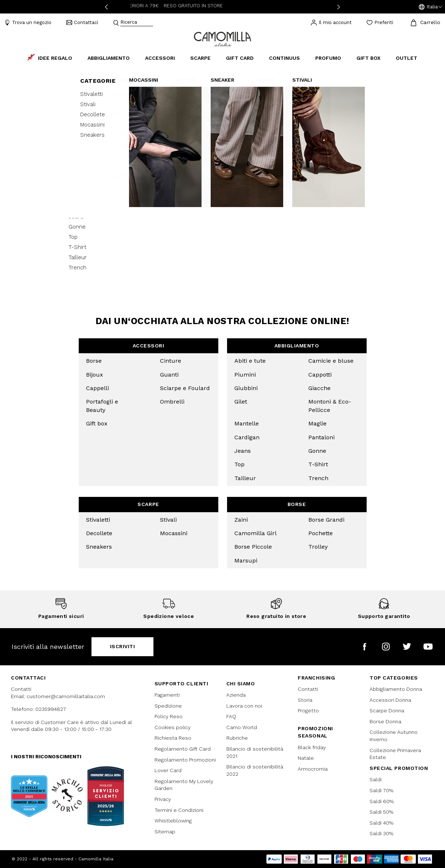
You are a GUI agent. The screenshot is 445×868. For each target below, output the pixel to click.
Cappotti (320, 375)
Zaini (241, 520)
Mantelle (247, 423)
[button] (430, 7)
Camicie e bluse (331, 361)
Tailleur (245, 478)
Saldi (376, 779)
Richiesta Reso (173, 738)
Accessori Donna (390, 700)
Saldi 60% (382, 801)
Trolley (318, 547)
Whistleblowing (173, 821)
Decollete (99, 533)
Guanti (169, 375)
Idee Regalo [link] (50, 58)
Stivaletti (98, 520)
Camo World (242, 727)
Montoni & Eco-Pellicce (330, 406)
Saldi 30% (381, 833)
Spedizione (168, 706)
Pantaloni (321, 437)
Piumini (245, 375)
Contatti (308, 689)
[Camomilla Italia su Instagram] (386, 647)
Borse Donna (385, 721)
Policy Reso (169, 716)
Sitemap (165, 832)
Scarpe (148, 504)
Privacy (163, 799)
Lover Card (168, 770)
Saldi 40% (381, 823)
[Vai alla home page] (222, 38)
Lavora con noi (244, 706)
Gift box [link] (368, 58)
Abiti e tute (250, 361)
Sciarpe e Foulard (185, 388)
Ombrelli (172, 402)
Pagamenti (167, 695)
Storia (305, 700)
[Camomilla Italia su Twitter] (407, 647)
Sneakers (99, 547)
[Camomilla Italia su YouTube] (428, 647)
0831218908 (334, 77)
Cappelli (97, 388)
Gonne (317, 451)
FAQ (231, 716)
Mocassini (174, 533)
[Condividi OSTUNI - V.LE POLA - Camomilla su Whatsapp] (371, 172)
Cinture (171, 361)
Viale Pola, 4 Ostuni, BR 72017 (351, 66)
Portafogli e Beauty (102, 406)
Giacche (319, 388)
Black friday (312, 747)
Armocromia (313, 769)
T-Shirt (318, 464)
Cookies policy (173, 727)
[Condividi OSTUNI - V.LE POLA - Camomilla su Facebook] (347, 172)
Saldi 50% (381, 812)
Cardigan (247, 437)
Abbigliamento (297, 346)
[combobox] (137, 23)
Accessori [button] (160, 58)
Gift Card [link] (240, 58)
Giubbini (246, 388)
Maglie (317, 423)
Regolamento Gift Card (183, 749)
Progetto (308, 711)
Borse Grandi (326, 520)
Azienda (236, 695)
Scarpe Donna (387, 711)
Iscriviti (123, 646)
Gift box (97, 423)
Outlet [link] (407, 58)
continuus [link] (284, 58)
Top (239, 464)
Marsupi (246, 560)
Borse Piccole (253, 547)
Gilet (241, 402)
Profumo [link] (328, 58)
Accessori (149, 346)
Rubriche (237, 738)
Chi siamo (241, 684)
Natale (306, 758)
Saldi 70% (381, 790)
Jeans (243, 451)
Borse (94, 361)
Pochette (321, 533)
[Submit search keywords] (116, 23)
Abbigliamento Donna (396, 689)
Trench (318, 478)
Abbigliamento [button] (109, 58)
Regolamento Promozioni (185, 760)
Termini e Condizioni (179, 810)
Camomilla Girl (255, 533)
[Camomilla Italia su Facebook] (365, 647)
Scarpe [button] (200, 58)
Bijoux (95, 375)
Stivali (168, 520)
